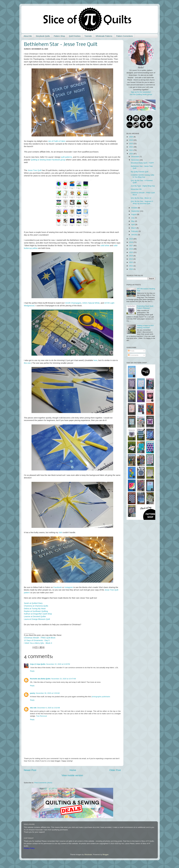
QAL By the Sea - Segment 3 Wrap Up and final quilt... (142, 202)
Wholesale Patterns (104, 36)
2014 (131, 256)
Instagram (69, 587)
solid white (105, 246)
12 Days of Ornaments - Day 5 (37, 640)
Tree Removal (41, 716)
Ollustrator (88, 855)
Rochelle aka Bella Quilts (40, 679)
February (135, 231)
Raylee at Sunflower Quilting (36, 611)
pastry (33, 693)
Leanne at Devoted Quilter (35, 616)
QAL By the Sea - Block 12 (141, 198)
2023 (131, 144)
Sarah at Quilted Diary (33, 603)
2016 (131, 249)
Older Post (115, 770)
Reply (32, 671)
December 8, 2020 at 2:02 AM (49, 708)
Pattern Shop (59, 36)
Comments (133, 355)
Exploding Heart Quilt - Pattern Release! (146, 307)
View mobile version (72, 775)
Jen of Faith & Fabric (57, 141)
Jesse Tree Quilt (35, 170)
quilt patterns (67, 157)
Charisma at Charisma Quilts (36, 606)
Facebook (58, 587)
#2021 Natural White (91, 303)
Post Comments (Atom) (43, 783)
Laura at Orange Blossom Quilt (37, 619)
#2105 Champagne (73, 303)
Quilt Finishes (75, 36)
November (135, 160)
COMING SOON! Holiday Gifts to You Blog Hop (142, 176)
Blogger (106, 855)
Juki (60, 532)
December (135, 157)
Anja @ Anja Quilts (38, 664)
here (95, 360)
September (136, 211)
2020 (131, 154)
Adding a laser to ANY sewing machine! (145, 327)
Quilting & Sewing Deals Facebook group (48, 160)
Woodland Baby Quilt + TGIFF (142, 163)
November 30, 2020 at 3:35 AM (48, 693)
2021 (131, 150)
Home (73, 770)
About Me (28, 36)
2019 (131, 239)
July (133, 218)
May (133, 221)
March (134, 228)
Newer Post (30, 770)
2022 (131, 147)
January (135, 235)
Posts (131, 351)
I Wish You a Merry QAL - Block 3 (38, 643)
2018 (131, 242)
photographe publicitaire (101, 697)
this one (27, 363)
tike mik (33, 708)
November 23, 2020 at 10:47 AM (64, 679)
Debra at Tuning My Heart (35, 609)
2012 (131, 262)
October (135, 208)
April (133, 224)
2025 (131, 137)
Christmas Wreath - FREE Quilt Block (40, 638)
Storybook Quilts (43, 36)
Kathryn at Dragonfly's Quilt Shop (38, 614)
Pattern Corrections (124, 36)
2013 (131, 259)
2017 (131, 246)
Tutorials (88, 36)
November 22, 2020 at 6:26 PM (58, 664)
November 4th (136, 189)
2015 (131, 252)
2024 (131, 140)
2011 (131, 266)
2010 (131, 269)
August (134, 214)
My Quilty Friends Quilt (140, 172)
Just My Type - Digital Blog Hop (143, 186)
